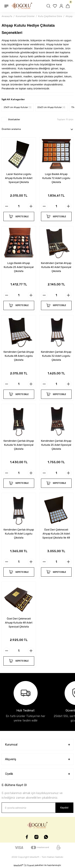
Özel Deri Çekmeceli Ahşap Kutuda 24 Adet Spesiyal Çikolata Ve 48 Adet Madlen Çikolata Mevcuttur (56, 534)
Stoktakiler (14, 119)
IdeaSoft (18, 865)
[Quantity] (19, 206)
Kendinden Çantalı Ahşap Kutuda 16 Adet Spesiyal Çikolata (19, 445)
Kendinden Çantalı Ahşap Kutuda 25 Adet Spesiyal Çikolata (56, 445)
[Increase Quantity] (31, 206)
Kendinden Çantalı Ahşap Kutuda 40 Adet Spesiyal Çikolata (56, 267)
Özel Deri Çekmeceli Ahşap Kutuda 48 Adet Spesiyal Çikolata (19, 623)
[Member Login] (62, 6)
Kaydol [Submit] (64, 808)
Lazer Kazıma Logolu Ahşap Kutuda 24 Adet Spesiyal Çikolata (19, 178)
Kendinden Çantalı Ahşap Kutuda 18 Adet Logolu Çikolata (19, 534)
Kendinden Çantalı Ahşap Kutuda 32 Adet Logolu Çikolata (56, 356)
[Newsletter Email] (37, 808)
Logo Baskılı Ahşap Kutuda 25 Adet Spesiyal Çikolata (19, 267)
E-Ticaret (30, 865)
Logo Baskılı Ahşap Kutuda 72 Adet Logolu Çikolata (56, 178)
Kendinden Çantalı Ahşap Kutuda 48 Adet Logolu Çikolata (19, 356)
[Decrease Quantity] (7, 206)
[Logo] (22, 6)
